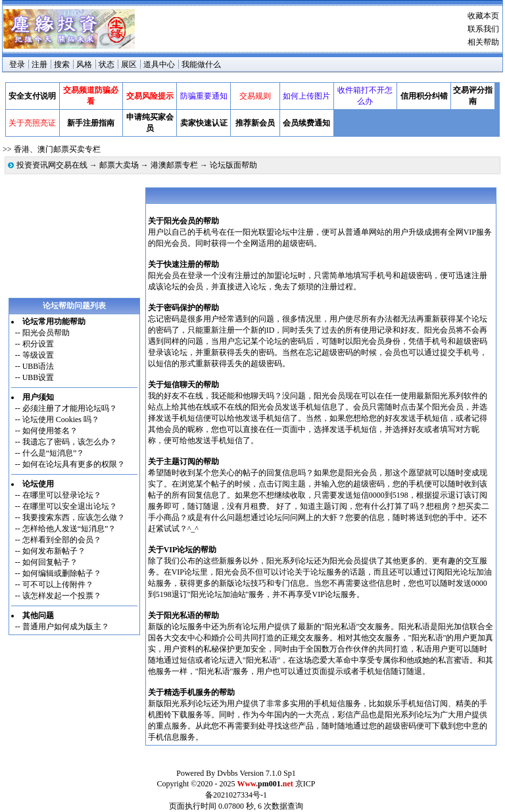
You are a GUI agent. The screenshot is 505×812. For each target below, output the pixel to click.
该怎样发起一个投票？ (62, 596)
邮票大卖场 (119, 165)
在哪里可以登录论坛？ (62, 495)
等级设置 (38, 355)
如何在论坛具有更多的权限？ (74, 464)
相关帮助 (483, 42)
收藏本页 (483, 16)
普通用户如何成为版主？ (66, 627)
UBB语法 (38, 366)
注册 (39, 64)
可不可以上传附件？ (58, 585)
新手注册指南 (91, 123)
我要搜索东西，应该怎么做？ (74, 517)
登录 (17, 64)
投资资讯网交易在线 (52, 165)
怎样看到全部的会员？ (62, 540)
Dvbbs (227, 773)
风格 (84, 64)
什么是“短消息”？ (54, 453)
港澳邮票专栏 (174, 165)
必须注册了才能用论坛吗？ (70, 408)
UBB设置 (38, 377)
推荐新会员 (255, 123)
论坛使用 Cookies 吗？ (61, 419)
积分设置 (38, 344)
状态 (107, 64)
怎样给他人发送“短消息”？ (69, 529)
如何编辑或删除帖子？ (62, 573)
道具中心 (159, 64)
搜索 (62, 64)
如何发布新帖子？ (54, 551)
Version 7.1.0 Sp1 (267, 773)
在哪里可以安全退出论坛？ (70, 506)
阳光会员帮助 (46, 333)
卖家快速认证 (204, 123)
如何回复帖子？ (50, 562)
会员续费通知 (306, 123)
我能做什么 (201, 64)
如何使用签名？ (50, 431)
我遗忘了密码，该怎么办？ (70, 442)
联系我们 (483, 29)
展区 (129, 64)
